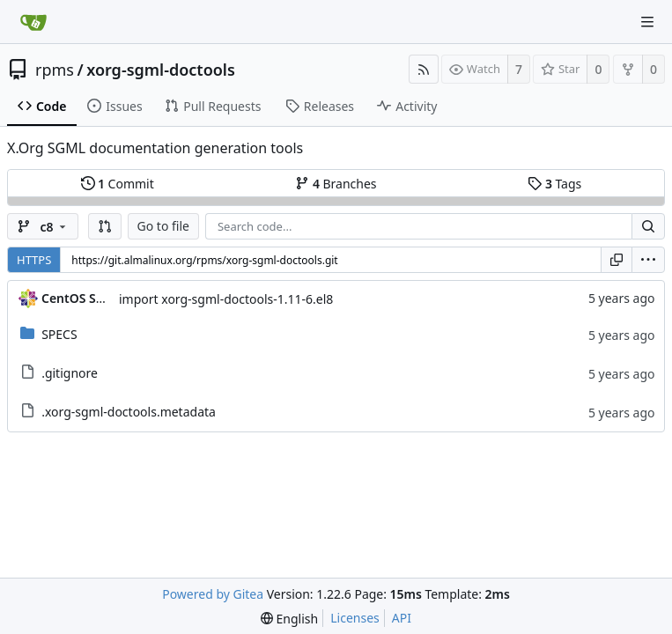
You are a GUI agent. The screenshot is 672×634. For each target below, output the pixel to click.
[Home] (33, 22)
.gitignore (70, 373)
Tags (554, 184)
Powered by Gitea (213, 594)
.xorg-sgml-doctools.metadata (129, 412)
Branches (336, 184)
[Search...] (648, 226)
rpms (55, 70)
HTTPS (34, 260)
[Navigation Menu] (647, 22)
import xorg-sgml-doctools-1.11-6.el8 (226, 299)
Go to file (163, 226)
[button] (105, 226)
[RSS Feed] (424, 69)
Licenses (355, 618)
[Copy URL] (617, 260)
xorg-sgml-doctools (161, 70)
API (402, 618)
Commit (118, 184)
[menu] (648, 260)
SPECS (59, 334)
